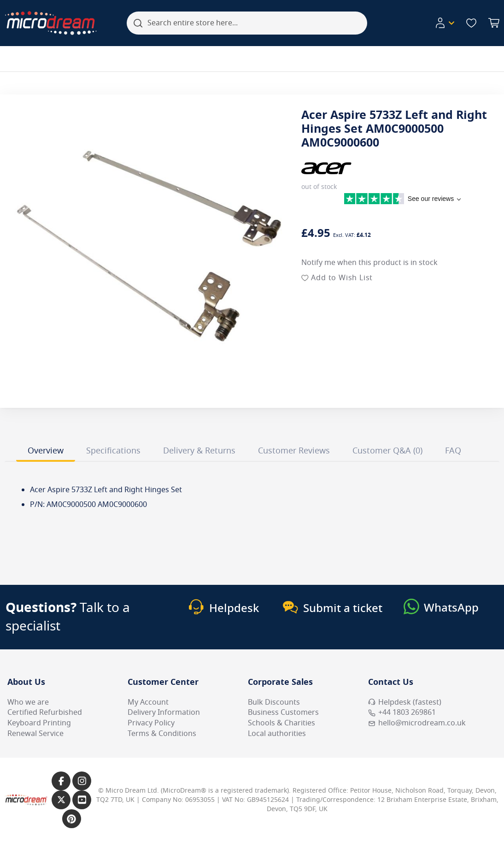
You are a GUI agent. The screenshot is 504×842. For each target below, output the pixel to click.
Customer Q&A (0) (387, 451)
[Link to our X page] (61, 800)
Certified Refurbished (45, 712)
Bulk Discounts (274, 702)
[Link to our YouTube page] (82, 800)
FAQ (453, 451)
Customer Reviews (294, 451)
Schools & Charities (281, 723)
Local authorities (277, 734)
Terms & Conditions (162, 734)
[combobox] (247, 23)
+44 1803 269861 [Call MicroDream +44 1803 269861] (402, 712)
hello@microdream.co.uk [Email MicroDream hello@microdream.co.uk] (417, 723)
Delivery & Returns (199, 451)
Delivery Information (164, 712)
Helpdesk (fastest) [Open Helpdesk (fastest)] (405, 702)
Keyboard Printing (39, 723)
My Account (148, 702)
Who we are (28, 702)
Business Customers (283, 712)
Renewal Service (35, 734)
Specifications (113, 451)
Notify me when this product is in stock (369, 263)
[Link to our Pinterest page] (72, 819)
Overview (46, 451)
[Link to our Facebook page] (61, 781)
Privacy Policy (151, 723)
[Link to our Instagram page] (82, 781)
